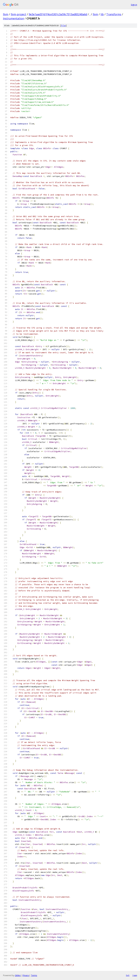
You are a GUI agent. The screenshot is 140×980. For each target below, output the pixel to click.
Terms (34, 975)
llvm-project (18, 14)
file (63, 26)
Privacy (26, 975)
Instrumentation (13, 18)
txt (128, 975)
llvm (6, 14)
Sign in (134, 5)
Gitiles (18, 975)
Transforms (114, 14)
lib (102, 14)
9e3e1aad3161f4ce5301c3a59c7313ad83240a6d (58, 14)
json (135, 975)
